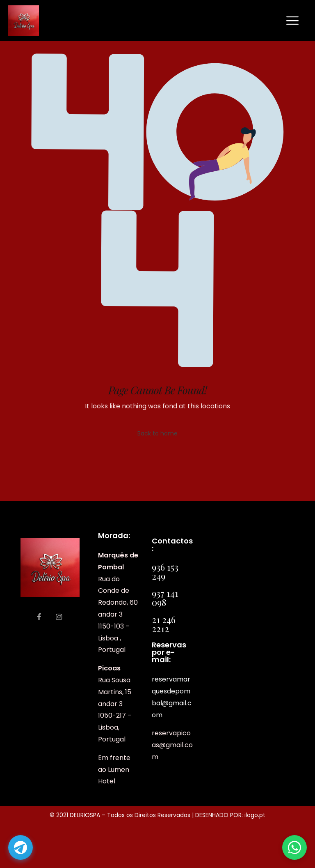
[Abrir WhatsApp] (294, 847)
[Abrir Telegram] (21, 847)
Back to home (157, 433)
